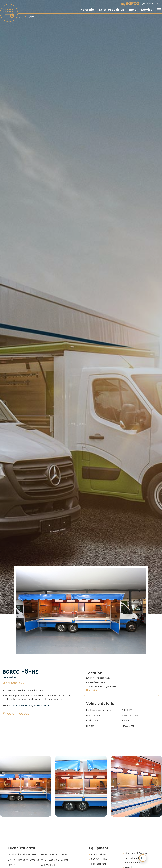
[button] (5, 783)
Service (147, 10)
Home (21, 17)
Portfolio (87, 10)
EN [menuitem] (158, 4)
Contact (149, 4)
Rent (132, 10)
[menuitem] (158, 4)
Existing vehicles (111, 10)
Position (93, 690)
